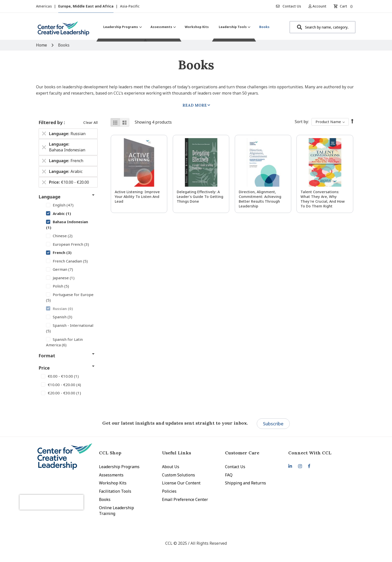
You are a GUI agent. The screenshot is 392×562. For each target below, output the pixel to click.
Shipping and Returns (245, 483)
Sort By (301, 122)
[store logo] (63, 30)
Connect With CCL (310, 453)
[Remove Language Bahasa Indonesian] (44, 147)
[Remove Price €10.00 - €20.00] (44, 182)
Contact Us (288, 6)
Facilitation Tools (115, 491)
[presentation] (63, 496)
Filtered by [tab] (51, 122)
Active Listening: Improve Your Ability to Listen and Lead (137, 197)
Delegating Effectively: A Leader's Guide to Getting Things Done (200, 197)
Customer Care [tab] (242, 453)
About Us (171, 467)
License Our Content (181, 483)
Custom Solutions (178, 475)
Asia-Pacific (130, 6)
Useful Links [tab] (176, 453)
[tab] (320, 453)
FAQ (229, 475)
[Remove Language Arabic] (44, 171)
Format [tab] (47, 356)
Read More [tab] (195, 105)
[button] (319, 6)
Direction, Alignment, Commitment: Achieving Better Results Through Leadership (260, 199)
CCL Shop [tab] (110, 453)
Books (105, 499)
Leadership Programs (119, 467)
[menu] (186, 27)
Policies (169, 491)
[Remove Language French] (44, 161)
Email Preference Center (185, 499)
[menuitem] (122, 27)
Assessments (111, 475)
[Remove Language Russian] (44, 134)
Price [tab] (44, 368)
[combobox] (322, 27)
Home (42, 45)
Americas (44, 6)
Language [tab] (49, 197)
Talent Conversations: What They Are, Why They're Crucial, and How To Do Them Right (323, 199)
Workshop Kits (113, 483)
